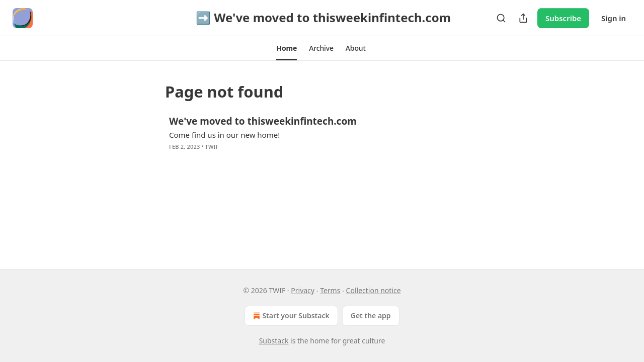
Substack (274, 341)
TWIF (212, 147)
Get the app (371, 315)
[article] (322, 140)
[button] (287, 48)
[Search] (501, 18)
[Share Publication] (523, 18)
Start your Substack (290, 316)
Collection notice (374, 290)
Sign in (614, 18)
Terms (330, 290)
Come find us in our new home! (224, 135)
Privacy (303, 290)
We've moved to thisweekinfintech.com (263, 121)
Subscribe (563, 18)
